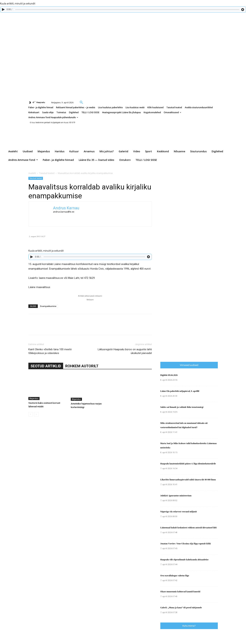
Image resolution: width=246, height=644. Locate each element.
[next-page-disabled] (36, 414)
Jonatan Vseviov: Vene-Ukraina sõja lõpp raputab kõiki (186, 544)
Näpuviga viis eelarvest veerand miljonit (179, 512)
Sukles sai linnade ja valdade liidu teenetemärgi (182, 407)
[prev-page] (31, 414)
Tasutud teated (47, 173)
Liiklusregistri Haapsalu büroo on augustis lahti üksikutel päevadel (125, 351)
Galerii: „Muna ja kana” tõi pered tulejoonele (181, 608)
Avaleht (32, 173)
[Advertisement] (203, 285)
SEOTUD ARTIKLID (46, 366)
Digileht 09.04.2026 (169, 375)
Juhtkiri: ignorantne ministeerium (176, 496)
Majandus (34, 398)
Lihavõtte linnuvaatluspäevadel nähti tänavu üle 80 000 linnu (188, 480)
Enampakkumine (48, 306)
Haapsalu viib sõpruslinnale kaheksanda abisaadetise (184, 560)
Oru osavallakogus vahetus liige (175, 576)
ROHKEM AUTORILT (82, 366)
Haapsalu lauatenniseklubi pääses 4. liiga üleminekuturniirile (188, 464)
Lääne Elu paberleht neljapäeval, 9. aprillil (180, 391)
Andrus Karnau (66, 208)
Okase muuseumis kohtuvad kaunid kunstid (180, 592)
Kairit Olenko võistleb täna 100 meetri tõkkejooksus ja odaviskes (50, 351)
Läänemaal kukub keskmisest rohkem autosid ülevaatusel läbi (189, 528)
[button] (81, 102)
